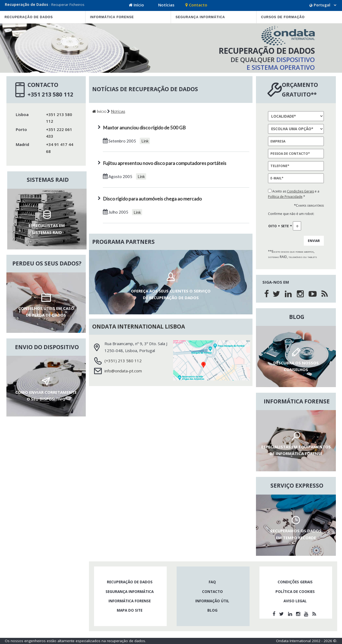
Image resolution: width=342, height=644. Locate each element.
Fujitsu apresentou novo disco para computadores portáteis (165, 163)
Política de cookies (295, 592)
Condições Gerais (300, 191)
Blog (212, 610)
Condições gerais (295, 582)
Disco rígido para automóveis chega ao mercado (152, 199)
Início (136, 5)
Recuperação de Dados (26, 5)
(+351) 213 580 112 (123, 361)
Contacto (196, 5)
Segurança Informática (200, 17)
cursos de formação (283, 17)
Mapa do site (130, 610)
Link (145, 141)
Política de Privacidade (285, 197)
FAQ (212, 582)
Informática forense (112, 17)
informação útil (212, 601)
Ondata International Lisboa (139, 326)
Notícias (166, 5)
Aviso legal (295, 601)
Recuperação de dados (29, 17)
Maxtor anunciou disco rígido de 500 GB (144, 128)
